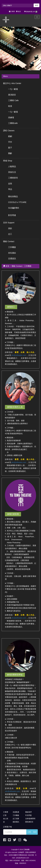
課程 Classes (9, 131)
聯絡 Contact (9, 241)
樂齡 (10, 153)
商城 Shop (8, 161)
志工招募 (16, 819)
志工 (10, 234)
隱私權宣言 (29, 822)
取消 (35, 832)
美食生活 (12, 172)
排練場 (11, 118)
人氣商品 (12, 166)
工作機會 (12, 247)
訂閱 (29, 832)
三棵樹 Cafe (13, 100)
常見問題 (28, 815)
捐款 (10, 228)
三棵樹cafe (13, 123)
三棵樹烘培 (13, 178)
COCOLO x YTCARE (17, 202)
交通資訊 (12, 259)
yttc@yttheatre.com (19, 355)
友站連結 (12, 253)
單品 (10, 189)
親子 (10, 148)
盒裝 (10, 184)
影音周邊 (12, 215)
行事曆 (12, 11)
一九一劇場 (13, 89)
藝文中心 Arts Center (12, 83)
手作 (10, 142)
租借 (10, 106)
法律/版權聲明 (30, 819)
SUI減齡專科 (14, 208)
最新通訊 (16, 822)
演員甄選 (16, 812)
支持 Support (9, 223)
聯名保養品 (13, 197)
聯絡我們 (28, 812)
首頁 (6, 266)
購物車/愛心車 (31, 12)
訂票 (5, 815)
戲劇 (10, 136)
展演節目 (12, 95)
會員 (18, 11)
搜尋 (36, 5)
